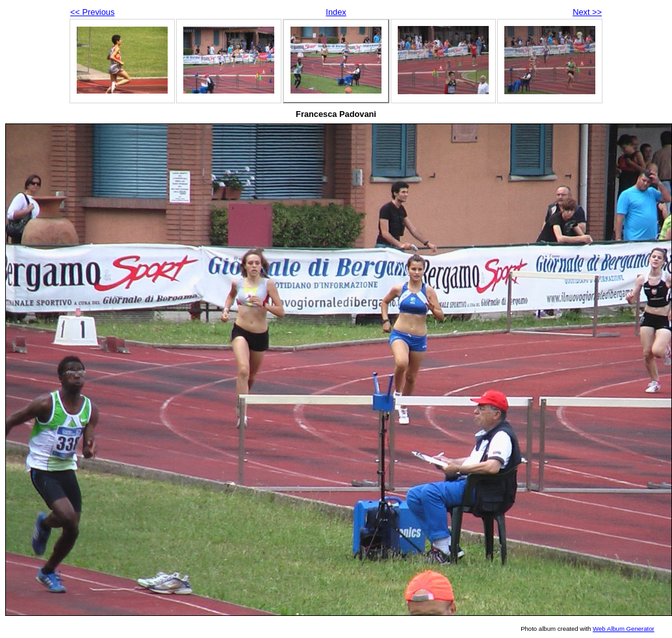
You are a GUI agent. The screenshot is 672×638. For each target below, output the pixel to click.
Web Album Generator (624, 629)
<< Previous (92, 12)
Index (336, 12)
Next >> (587, 12)
